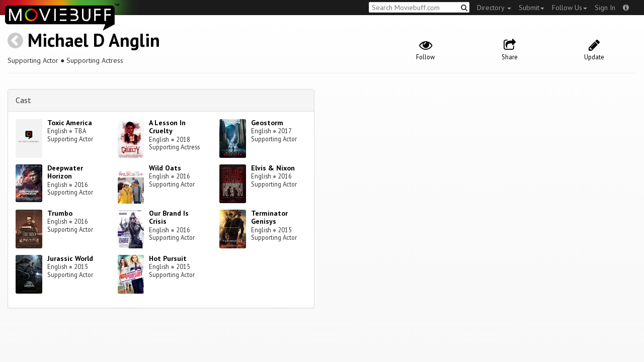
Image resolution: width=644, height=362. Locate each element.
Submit (532, 8)
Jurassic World (70, 258)
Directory (494, 8)
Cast (23, 100)
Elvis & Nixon (273, 168)
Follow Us (570, 8)
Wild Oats (165, 168)
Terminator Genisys (269, 217)
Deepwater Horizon (65, 172)
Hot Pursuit (168, 258)
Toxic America (70, 123)
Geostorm (267, 123)
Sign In (605, 8)
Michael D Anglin (94, 40)
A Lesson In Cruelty (167, 127)
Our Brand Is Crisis (169, 217)
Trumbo (60, 213)
